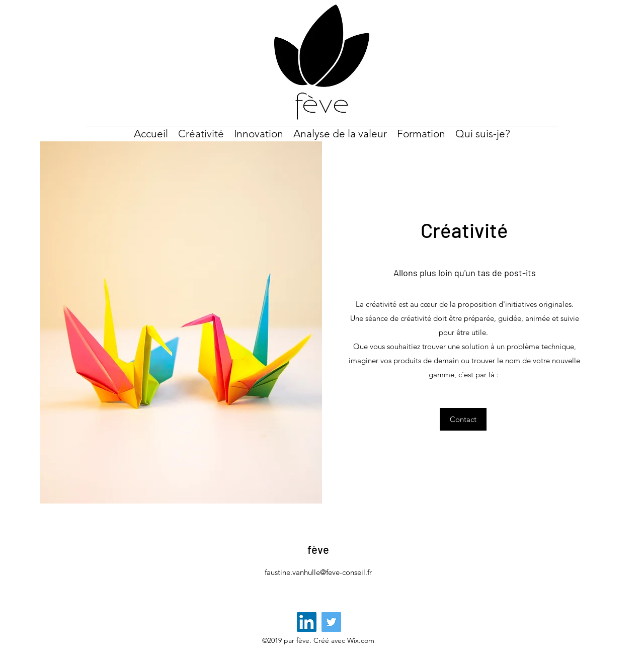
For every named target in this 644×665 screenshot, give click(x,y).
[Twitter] (331, 622)
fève (318, 549)
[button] (463, 419)
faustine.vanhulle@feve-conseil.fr (318, 572)
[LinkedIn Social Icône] (307, 622)
